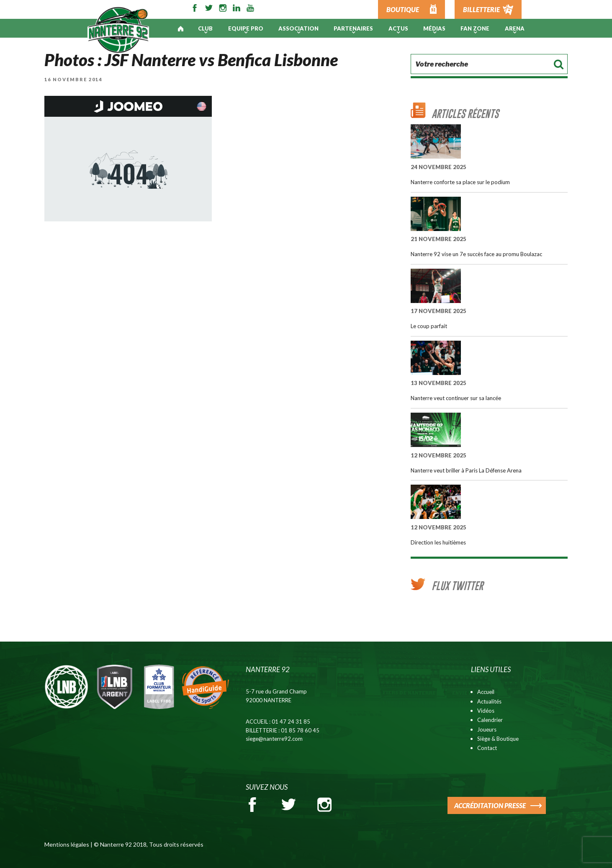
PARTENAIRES (353, 28)
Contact (487, 748)
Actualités (489, 701)
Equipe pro (246, 28)
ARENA (515, 28)
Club (205, 28)
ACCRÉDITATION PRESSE (490, 805)
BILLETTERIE (481, 9)
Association (298, 28)
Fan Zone (475, 28)
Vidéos (486, 711)
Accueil (486, 692)
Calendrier (490, 720)
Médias (434, 28)
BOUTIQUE (403, 9)
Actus (398, 28)
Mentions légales (67, 844)
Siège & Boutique (498, 739)
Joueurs (487, 729)
